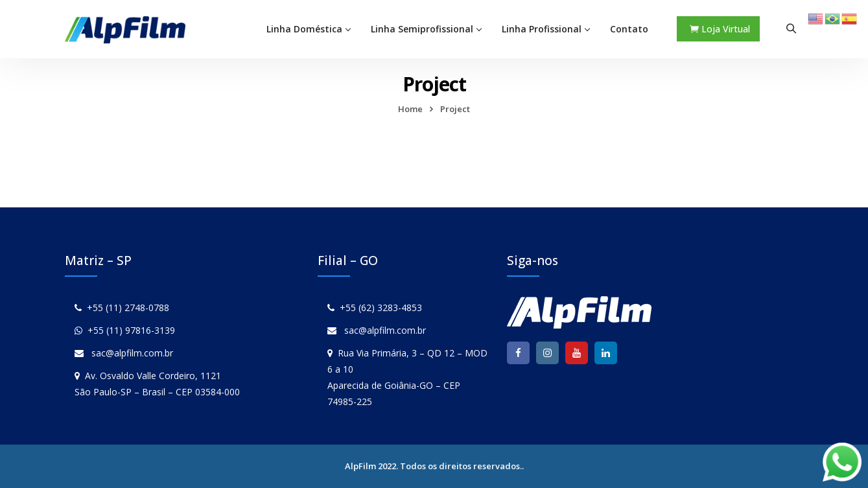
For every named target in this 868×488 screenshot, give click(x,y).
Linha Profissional (542, 29)
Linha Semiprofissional (422, 29)
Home (410, 109)
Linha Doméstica (304, 29)
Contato (629, 29)
